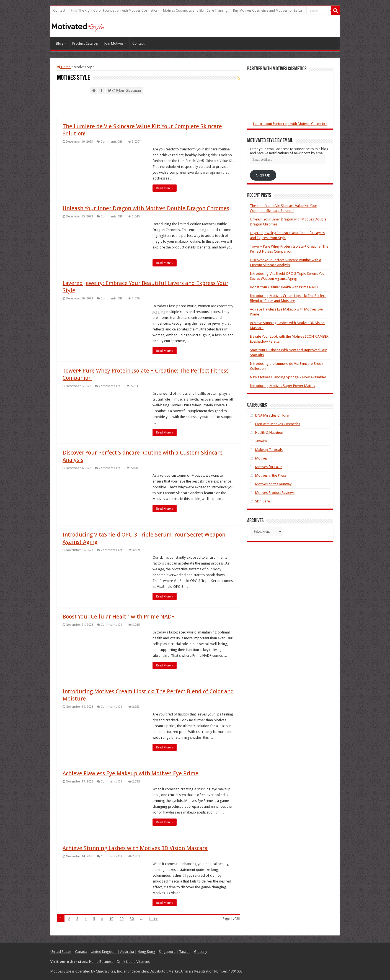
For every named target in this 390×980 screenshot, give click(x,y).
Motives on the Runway (273, 484)
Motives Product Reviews (275, 493)
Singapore (167, 952)
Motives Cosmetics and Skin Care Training (195, 11)
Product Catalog (85, 43)
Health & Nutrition (269, 433)
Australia (127, 952)
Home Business (101, 961)
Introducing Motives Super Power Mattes (282, 386)
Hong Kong (146, 952)
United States (61, 952)
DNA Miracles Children (273, 415)
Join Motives (114, 43)
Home (64, 67)
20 (122, 919)
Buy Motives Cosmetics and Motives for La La (268, 11)
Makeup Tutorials (269, 450)
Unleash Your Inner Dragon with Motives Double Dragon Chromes (146, 208)
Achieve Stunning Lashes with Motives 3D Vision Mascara (135, 848)
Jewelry (261, 441)
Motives (261, 458)
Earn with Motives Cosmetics (278, 424)
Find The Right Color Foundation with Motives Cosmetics (114, 11)
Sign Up (263, 175)
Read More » (165, 188)
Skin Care (263, 501)
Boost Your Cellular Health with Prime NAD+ (119, 617)
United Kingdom (104, 952)
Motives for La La (269, 467)
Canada (81, 952)
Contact (59, 11)
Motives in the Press (271, 475)
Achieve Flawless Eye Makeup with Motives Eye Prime (131, 773)
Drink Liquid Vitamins (133, 961)
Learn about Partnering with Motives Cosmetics (290, 124)
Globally (201, 952)
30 (132, 919)
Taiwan (185, 952)
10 (111, 919)
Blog (60, 43)
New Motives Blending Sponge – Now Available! (288, 377)
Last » (153, 919)
